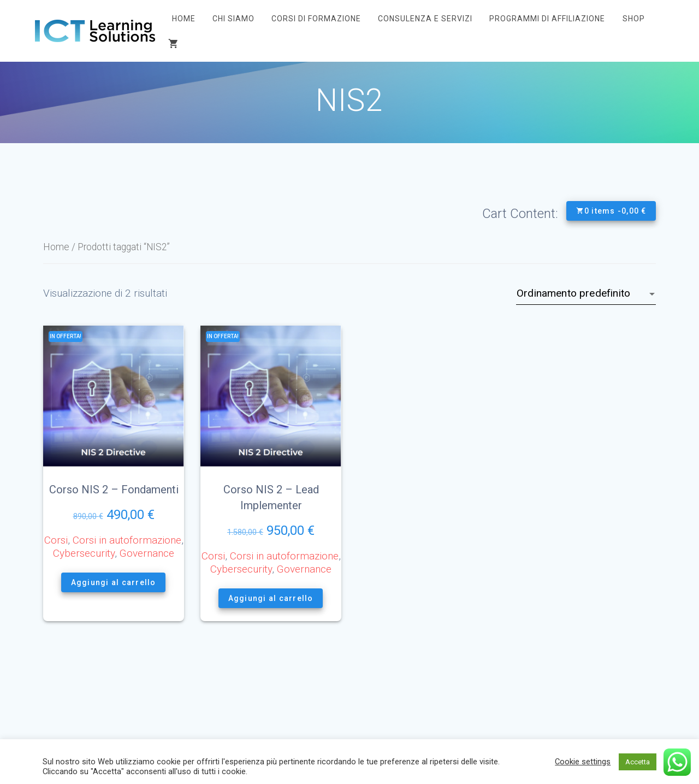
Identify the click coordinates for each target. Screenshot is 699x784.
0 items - (611, 211)
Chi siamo (233, 19)
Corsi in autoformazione (127, 540)
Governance (147, 553)
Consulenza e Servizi (425, 19)
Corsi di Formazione (316, 19)
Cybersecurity (84, 553)
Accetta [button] (638, 762)
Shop (634, 19)
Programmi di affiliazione (547, 19)
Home (184, 19)
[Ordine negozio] (586, 293)
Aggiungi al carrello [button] (114, 582)
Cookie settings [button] (583, 762)
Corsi (56, 540)
